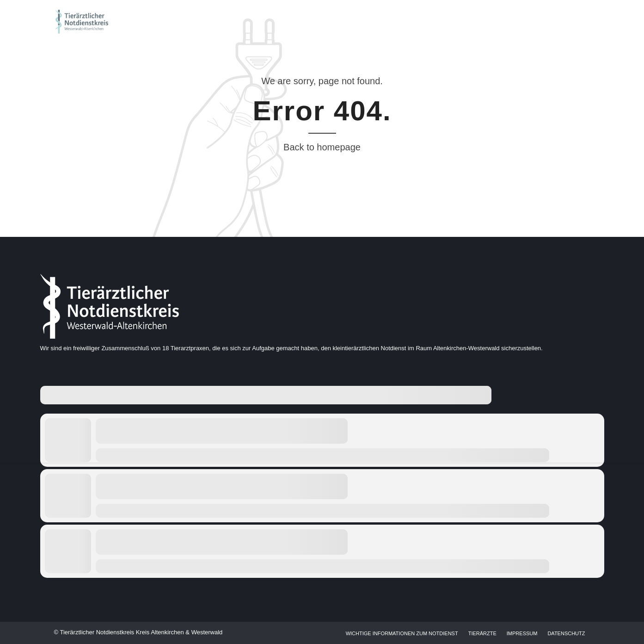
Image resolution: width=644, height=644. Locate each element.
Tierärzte (482, 633)
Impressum (522, 633)
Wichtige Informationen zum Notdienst (402, 633)
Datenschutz (566, 633)
